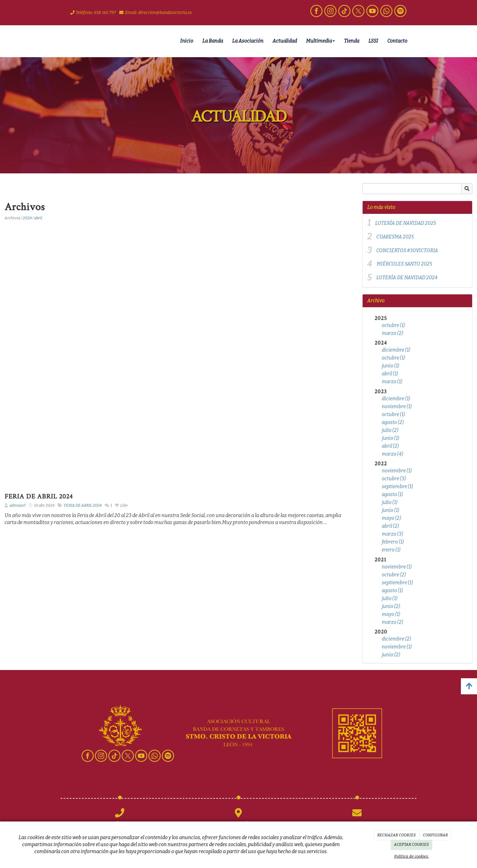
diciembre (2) (396, 639)
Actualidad (285, 41)
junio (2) (391, 606)
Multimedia (320, 41)
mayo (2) (391, 518)
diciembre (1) (396, 350)
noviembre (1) (397, 406)
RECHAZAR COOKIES (397, 835)
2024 (27, 218)
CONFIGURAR (435, 835)
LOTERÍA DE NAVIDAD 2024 (407, 278)
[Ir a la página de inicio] (59, 41)
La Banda (213, 41)
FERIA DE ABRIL (78, 505)
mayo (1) (391, 614)
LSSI (373, 41)
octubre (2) (394, 575)
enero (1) (391, 550)
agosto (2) (393, 422)
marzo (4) (392, 454)
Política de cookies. (412, 856)
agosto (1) (392, 494)
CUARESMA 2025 (395, 237)
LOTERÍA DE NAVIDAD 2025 (406, 223)
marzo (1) (392, 382)
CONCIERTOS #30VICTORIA (407, 250)
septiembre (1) (397, 486)
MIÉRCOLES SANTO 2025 (404, 264)
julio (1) (390, 502)
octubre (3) (394, 479)
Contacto (397, 41)
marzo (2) (392, 333)
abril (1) (390, 374)
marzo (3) (392, 534)
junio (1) (390, 366)
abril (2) (390, 446)
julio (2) (390, 430)
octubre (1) (393, 325)
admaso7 (17, 505)
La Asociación (248, 41)
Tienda (352, 41)
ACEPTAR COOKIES (411, 844)
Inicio (187, 41)
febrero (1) (393, 542)
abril (38, 218)
